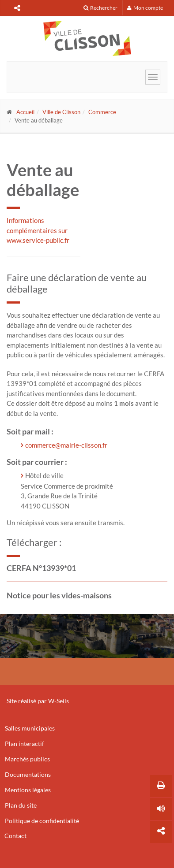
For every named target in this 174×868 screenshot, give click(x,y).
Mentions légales (28, 790)
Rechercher (100, 8)
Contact (15, 836)
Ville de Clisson (61, 112)
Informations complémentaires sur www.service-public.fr (38, 230)
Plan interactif (25, 744)
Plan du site (21, 805)
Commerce (102, 112)
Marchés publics (27, 759)
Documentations (28, 774)
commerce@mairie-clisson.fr (66, 445)
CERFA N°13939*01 (41, 568)
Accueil (25, 112)
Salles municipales (30, 728)
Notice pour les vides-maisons (59, 595)
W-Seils (59, 701)
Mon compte (145, 8)
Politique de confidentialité (42, 821)
